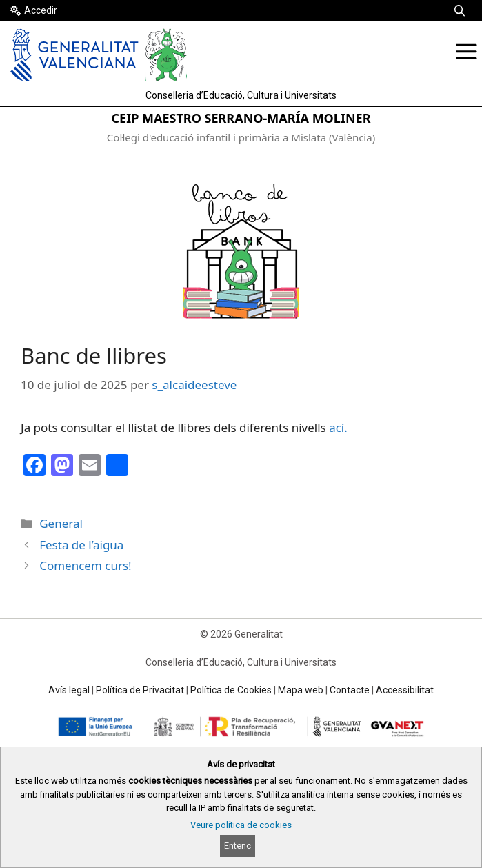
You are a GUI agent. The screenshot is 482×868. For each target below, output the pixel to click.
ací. (338, 427)
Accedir (41, 10)
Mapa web (301, 690)
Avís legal (69, 690)
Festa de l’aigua (81, 545)
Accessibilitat (405, 690)
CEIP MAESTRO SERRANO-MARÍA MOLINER (241, 118)
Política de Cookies (231, 690)
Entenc (238, 846)
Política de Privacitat (140, 690)
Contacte (350, 690)
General (61, 523)
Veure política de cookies (241, 825)
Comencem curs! (85, 565)
